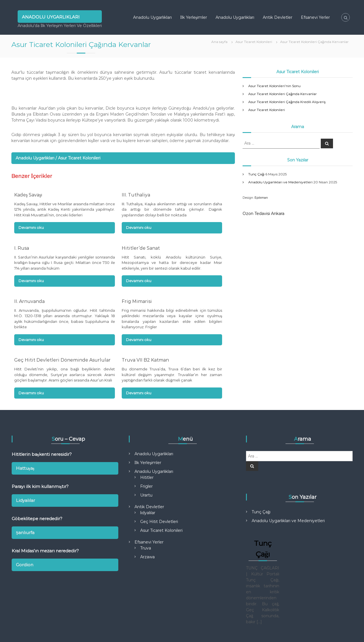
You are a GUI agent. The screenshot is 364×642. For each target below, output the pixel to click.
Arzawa (147, 557)
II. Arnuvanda (29, 301)
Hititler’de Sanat (141, 248)
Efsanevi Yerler (315, 17)
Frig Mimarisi (137, 301)
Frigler (146, 486)
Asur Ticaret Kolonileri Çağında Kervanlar (283, 94)
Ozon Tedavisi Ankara (263, 214)
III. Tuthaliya (136, 195)
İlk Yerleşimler (194, 17)
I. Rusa (22, 248)
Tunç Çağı (256, 174)
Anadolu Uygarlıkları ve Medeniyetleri (280, 182)
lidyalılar (148, 513)
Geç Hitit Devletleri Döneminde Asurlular (62, 360)
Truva (146, 548)
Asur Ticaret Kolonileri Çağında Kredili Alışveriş (287, 102)
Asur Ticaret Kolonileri (267, 110)
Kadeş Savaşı (28, 195)
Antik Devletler (278, 17)
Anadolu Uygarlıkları (51, 16)
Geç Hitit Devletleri (159, 522)
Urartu (146, 495)
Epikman (261, 198)
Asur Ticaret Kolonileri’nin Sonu (274, 86)
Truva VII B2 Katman (145, 360)
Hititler (147, 477)
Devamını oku (31, 227)
